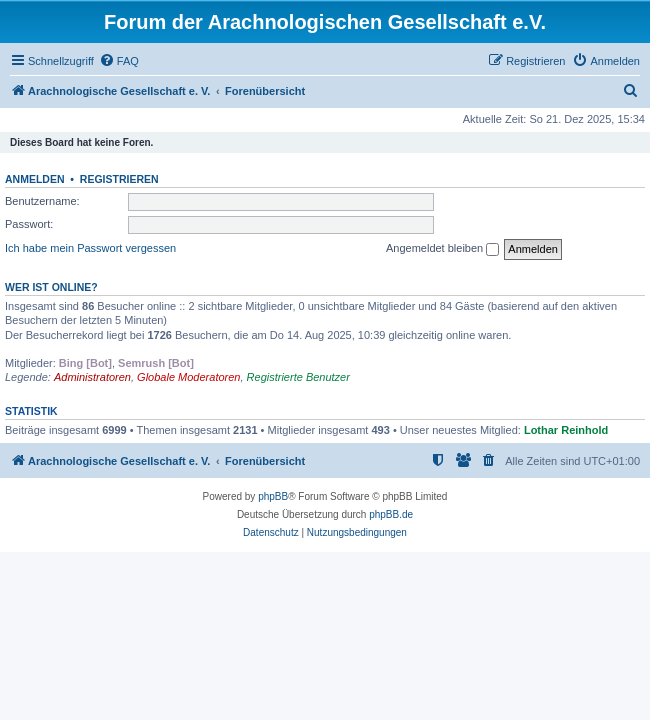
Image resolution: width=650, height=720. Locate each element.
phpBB (273, 496)
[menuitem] (119, 61)
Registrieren (119, 179)
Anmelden (35, 179)
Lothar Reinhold (566, 430)
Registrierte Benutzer (298, 377)
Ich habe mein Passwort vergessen (90, 248)
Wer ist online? (51, 287)
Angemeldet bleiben (442, 249)
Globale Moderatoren (188, 377)
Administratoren (92, 377)
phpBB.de (391, 514)
